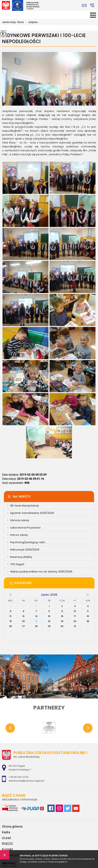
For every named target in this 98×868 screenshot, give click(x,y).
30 (62, 626)
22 (49, 621)
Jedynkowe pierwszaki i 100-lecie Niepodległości (44, 39)
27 (23, 626)
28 (36, 626)
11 (88, 611)
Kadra (6, 832)
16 (62, 616)
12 (10, 616)
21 (36, 621)
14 (36, 616)
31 (75, 626)
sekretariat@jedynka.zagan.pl (84, 5)
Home (20, 22)
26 (10, 626)
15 (49, 616)
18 (88, 616)
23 (62, 621)
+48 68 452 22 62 (92, 5)
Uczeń (7, 838)
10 (75, 611)
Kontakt (7, 849)
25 (88, 621)
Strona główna (12, 826)
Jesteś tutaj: (10, 22)
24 (75, 621)
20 (23, 621)
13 (23, 616)
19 (11, 621)
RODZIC (8, 844)
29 (49, 626)
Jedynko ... (32, 22)
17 (75, 616)
